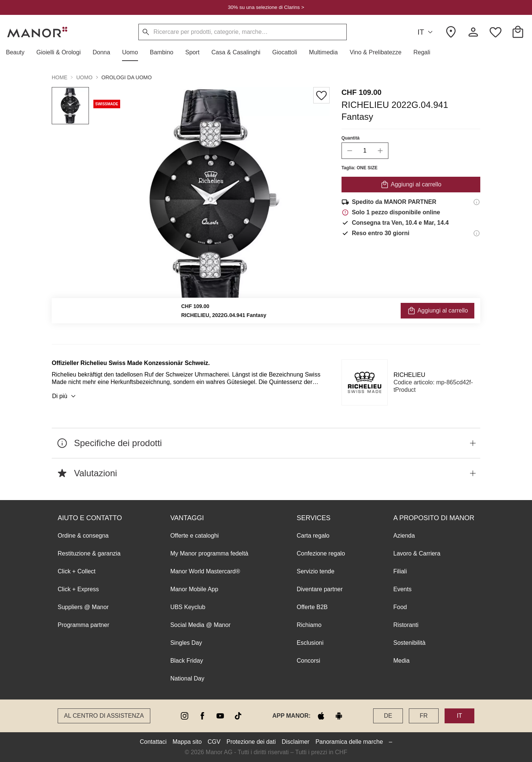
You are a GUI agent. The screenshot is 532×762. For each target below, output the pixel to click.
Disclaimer (296, 742)
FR (424, 716)
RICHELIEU (409, 375)
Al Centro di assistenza (104, 716)
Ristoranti (406, 625)
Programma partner (84, 625)
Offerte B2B (312, 607)
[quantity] (365, 151)
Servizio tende (315, 571)
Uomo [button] (84, 77)
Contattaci (153, 742)
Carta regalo (313, 536)
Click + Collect (77, 571)
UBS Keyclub (188, 607)
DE (388, 716)
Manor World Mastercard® (205, 571)
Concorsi (308, 661)
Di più (65, 396)
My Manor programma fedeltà (209, 553)
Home (60, 77)
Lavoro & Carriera (417, 553)
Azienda (404, 536)
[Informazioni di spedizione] (477, 202)
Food (400, 607)
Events (402, 589)
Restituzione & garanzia (89, 553)
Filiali (400, 571)
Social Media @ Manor (201, 625)
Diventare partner (320, 589)
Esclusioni (310, 643)
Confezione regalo (321, 553)
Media (401, 661)
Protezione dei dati (251, 742)
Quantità (351, 138)
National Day (188, 678)
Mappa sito (187, 742)
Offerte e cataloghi (195, 536)
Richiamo (309, 625)
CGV (214, 742)
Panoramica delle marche (349, 742)
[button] (18, 52)
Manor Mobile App (194, 589)
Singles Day (186, 643)
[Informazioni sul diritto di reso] (477, 233)
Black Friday (187, 661)
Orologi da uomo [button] (127, 77)
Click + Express (78, 589)
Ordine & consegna (83, 536)
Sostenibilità (409, 643)
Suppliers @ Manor (83, 607)
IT (426, 32)
